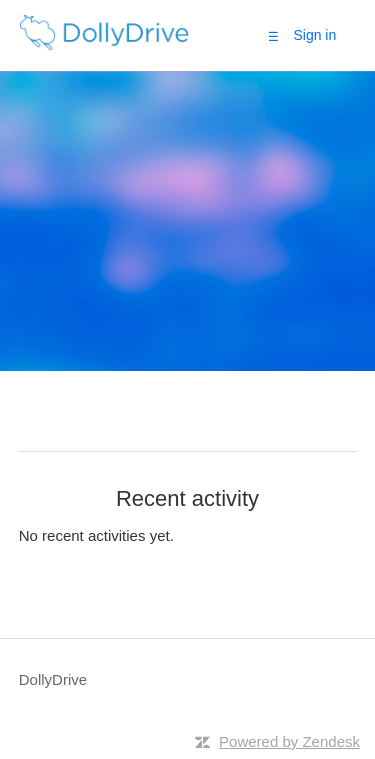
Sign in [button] (314, 35)
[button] (273, 36)
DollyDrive (53, 679)
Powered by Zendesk (289, 741)
